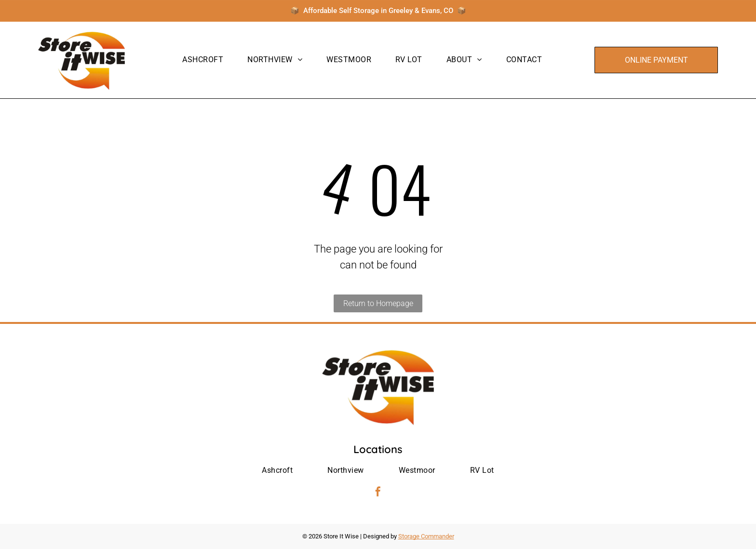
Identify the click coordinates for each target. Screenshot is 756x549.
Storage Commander (426, 536)
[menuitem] (203, 60)
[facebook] (378, 493)
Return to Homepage (378, 303)
